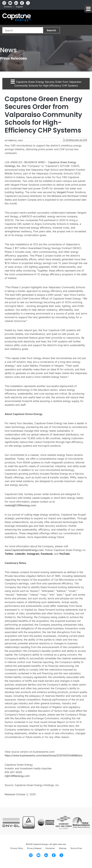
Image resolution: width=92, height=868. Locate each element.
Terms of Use (76, 848)
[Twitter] (28, 3)
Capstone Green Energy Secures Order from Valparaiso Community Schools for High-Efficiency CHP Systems (46, 83)
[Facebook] (22, 3)
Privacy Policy (17, 848)
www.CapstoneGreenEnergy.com (24, 550)
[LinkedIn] (16, 3)
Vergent (61, 192)
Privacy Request (34, 848)
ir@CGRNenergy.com (17, 776)
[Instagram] (4, 3)
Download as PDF (75, 140)
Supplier (19, 7)
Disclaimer (50, 848)
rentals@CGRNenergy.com (20, 505)
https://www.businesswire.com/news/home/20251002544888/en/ (44, 755)
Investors (8, 7)
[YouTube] (10, 3)
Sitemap (63, 848)
